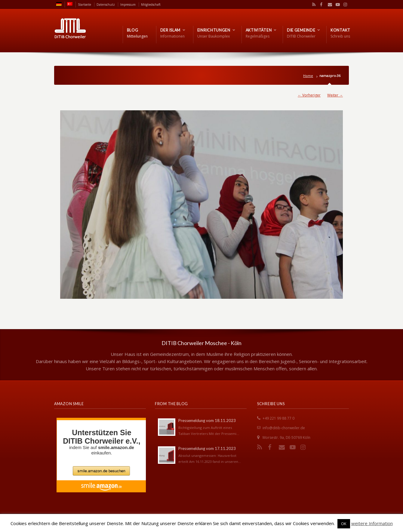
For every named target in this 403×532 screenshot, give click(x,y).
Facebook (321, 5)
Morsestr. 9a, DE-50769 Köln (286, 437)
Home (308, 76)
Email (328, 5)
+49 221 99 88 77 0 (278, 418)
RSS (313, 5)
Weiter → (335, 95)
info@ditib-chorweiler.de (284, 428)
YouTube (336, 5)
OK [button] (344, 524)
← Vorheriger (309, 95)
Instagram (344, 5)
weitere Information (372, 523)
